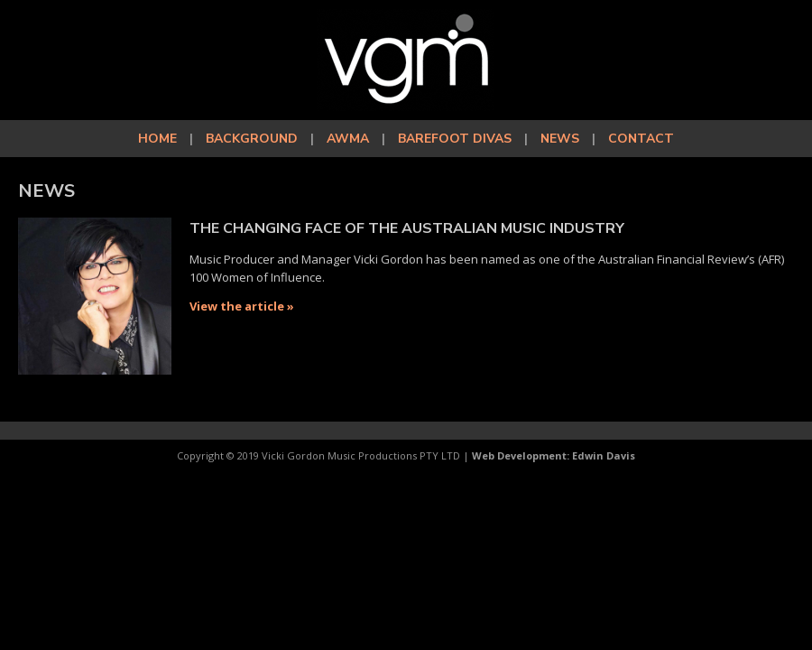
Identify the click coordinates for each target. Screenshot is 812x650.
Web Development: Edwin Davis (554, 455)
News (560, 139)
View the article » (242, 306)
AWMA (348, 139)
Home (157, 139)
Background (252, 139)
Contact (641, 139)
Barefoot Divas (455, 139)
